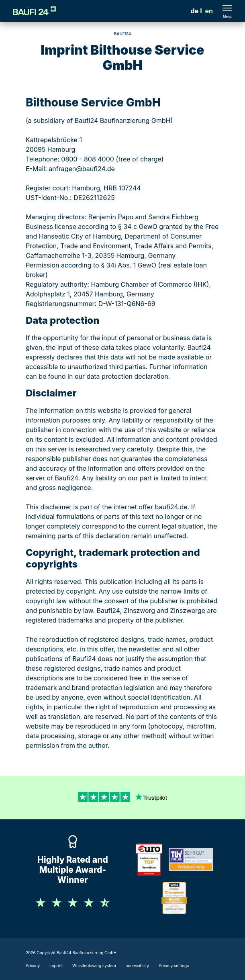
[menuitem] (195, 11)
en (209, 11)
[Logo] (34, 11)
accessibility (137, 966)
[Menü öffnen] (227, 11)
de (195, 11)
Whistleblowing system (94, 966)
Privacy (33, 966)
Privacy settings (174, 966)
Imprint (56, 966)
